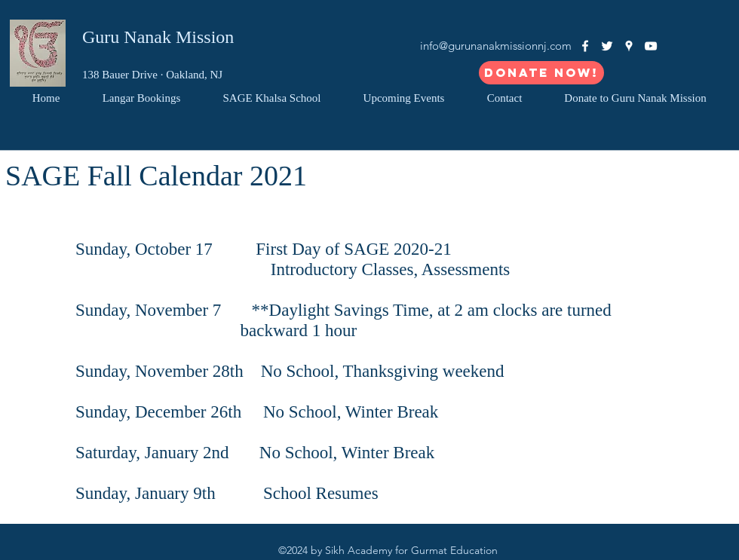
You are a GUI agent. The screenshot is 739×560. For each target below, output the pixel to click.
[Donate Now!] (541, 73)
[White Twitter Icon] (607, 46)
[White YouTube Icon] (651, 46)
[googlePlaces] (629, 46)
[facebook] (585, 46)
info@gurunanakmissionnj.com (496, 46)
